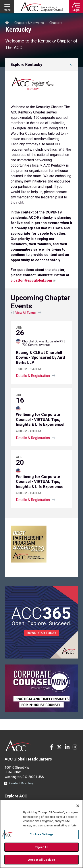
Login (76, 10)
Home (7, 23)
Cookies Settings (41, 834)
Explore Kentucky (26, 64)
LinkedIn (67, 747)
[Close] (78, 806)
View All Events (26, 313)
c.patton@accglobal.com (33, 280)
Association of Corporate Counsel (42, 7)
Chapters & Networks (29, 23)
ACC (18, 746)
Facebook (52, 747)
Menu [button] (7, 10)
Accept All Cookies (41, 860)
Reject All (41, 847)
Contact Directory (21, 783)
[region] (41, 834)
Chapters (56, 23)
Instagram (75, 747)
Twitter (59, 747)
